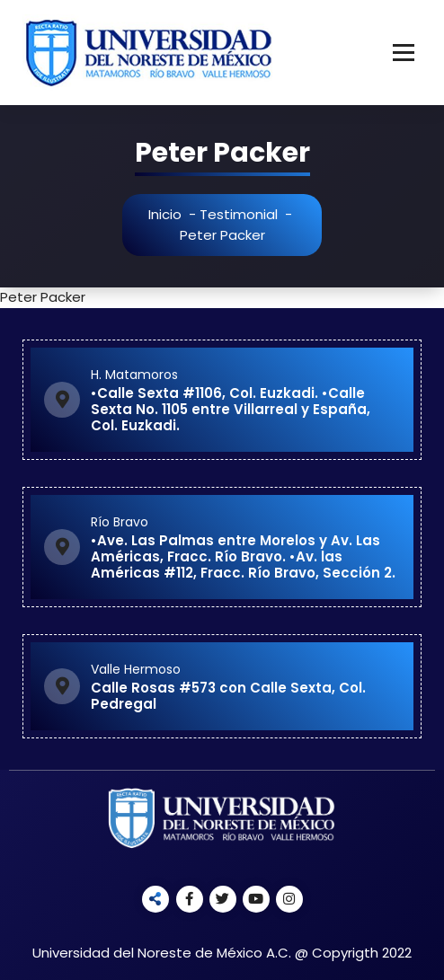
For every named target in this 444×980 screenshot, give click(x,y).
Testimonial (241, 214)
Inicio (168, 214)
